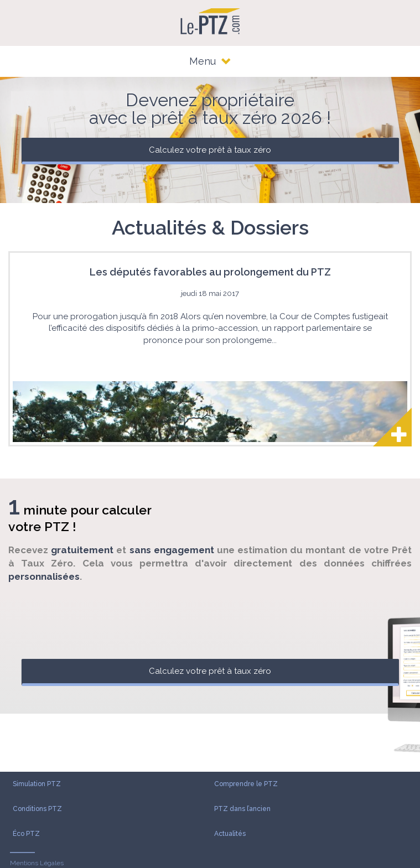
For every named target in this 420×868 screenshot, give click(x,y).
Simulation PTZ (37, 784)
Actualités (230, 834)
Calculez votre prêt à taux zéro (210, 150)
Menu (210, 61)
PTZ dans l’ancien (242, 809)
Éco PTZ (26, 834)
